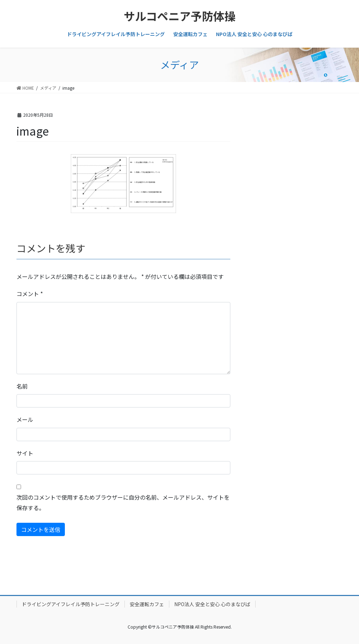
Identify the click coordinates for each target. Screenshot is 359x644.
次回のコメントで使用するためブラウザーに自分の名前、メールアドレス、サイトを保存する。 (123, 502)
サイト (25, 453)
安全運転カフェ (147, 604)
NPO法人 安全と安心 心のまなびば (212, 604)
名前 (22, 386)
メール (25, 419)
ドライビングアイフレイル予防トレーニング (71, 604)
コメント (30, 294)
